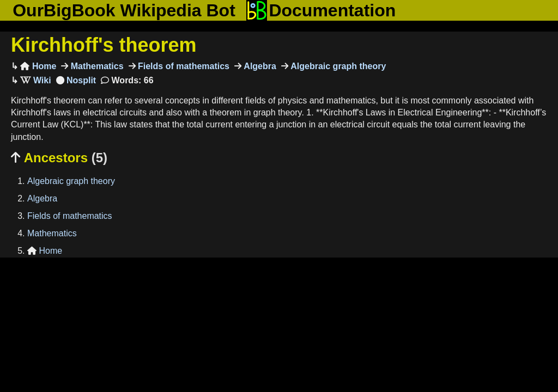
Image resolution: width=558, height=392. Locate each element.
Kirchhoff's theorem (104, 45)
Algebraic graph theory (337, 66)
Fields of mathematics (183, 66)
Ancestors (59, 158)
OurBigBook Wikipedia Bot (124, 10)
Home (38, 66)
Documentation (321, 10)
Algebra (259, 66)
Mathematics (96, 66)
